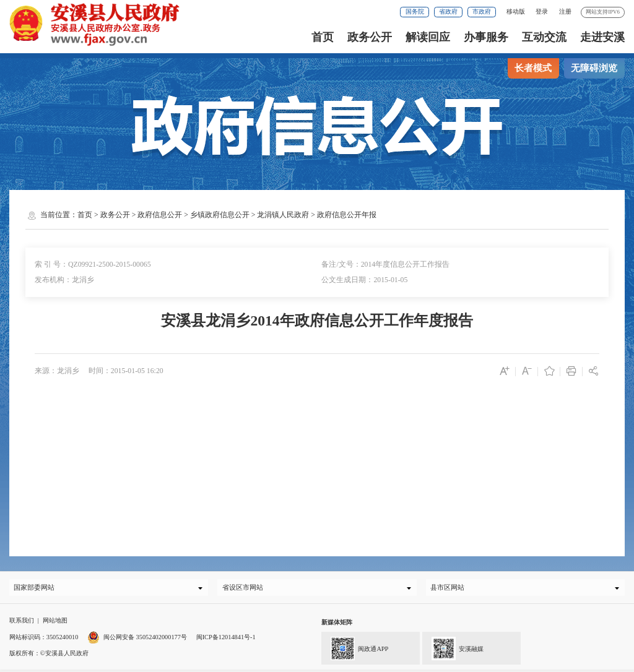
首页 (323, 37)
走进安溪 (602, 37)
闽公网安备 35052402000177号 (137, 640)
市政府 (482, 11)
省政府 (448, 11)
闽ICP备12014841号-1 (226, 640)
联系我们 (22, 623)
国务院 (415, 11)
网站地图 (55, 623)
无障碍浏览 (594, 68)
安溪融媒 (453, 650)
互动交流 (544, 37)
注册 (565, 11)
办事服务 (486, 37)
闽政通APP (355, 650)
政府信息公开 (160, 215)
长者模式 (533, 68)
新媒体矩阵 (337, 625)
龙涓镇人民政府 (283, 215)
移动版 (516, 11)
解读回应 (428, 37)
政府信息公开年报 (347, 215)
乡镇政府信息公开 (220, 215)
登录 (542, 11)
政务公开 (370, 37)
